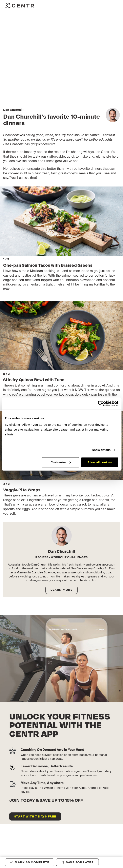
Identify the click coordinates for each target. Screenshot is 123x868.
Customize (61, 462)
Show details (101, 450)
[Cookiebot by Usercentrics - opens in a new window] (101, 403)
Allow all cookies (100, 462)
